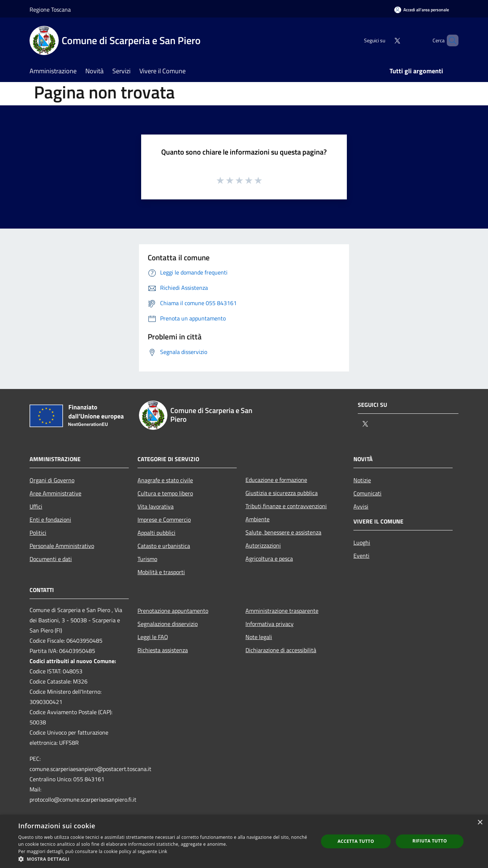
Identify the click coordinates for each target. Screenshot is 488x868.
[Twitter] (385, 40)
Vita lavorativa (156, 506)
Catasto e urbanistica (164, 546)
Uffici (36, 506)
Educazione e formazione (276, 480)
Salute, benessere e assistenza (283, 532)
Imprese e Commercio (164, 519)
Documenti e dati (51, 559)
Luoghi (362, 542)
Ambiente (257, 519)
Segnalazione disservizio (168, 624)
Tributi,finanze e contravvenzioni (286, 506)
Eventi (361, 556)
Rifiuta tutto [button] (430, 841)
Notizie (362, 480)
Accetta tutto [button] (356, 841)
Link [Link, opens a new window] (163, 851)
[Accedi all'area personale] (422, 10)
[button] (164, 859)
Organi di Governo (52, 480)
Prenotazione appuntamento (173, 611)
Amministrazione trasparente (282, 611)
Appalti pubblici (156, 533)
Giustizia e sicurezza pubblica (282, 493)
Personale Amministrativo (62, 546)
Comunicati (367, 493)
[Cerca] (450, 40)
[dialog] (244, 841)
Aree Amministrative (55, 493)
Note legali (259, 637)
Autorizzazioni (263, 545)
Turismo (147, 559)
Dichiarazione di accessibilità (281, 650)
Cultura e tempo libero (165, 493)
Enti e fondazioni (50, 519)
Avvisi (361, 506)
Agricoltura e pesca (269, 558)
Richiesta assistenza (163, 650)
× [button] (480, 823)
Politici (38, 533)
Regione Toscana (50, 9)
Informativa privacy (270, 624)
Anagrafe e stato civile (165, 480)
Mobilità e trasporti (161, 572)
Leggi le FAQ (153, 637)
